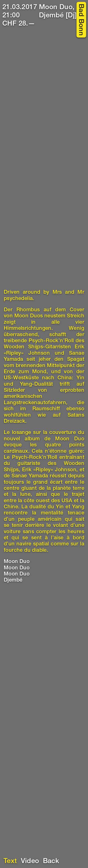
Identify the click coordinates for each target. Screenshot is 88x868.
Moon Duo (17, 562)
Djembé (13, 580)
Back (51, 862)
